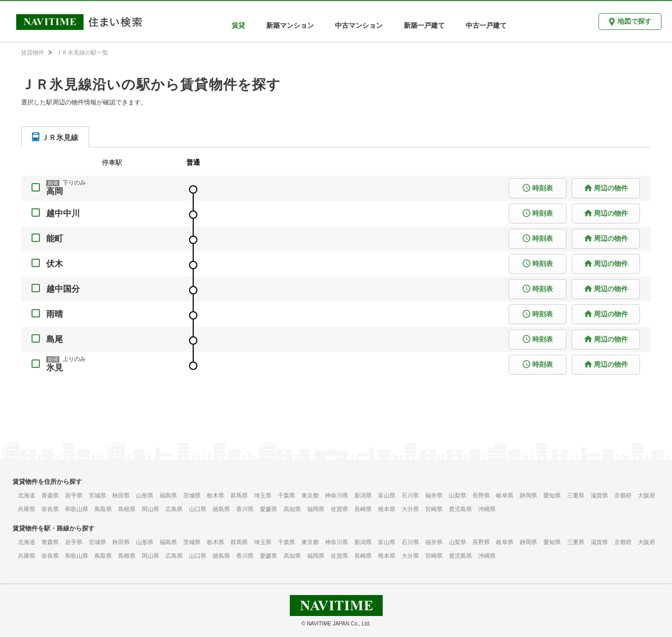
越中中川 (63, 213)
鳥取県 (103, 509)
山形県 (145, 495)
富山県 (387, 495)
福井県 (434, 495)
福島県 (168, 495)
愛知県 (552, 495)
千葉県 (286, 495)
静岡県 (528, 495)
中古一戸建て (486, 25)
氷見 (55, 368)
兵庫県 (27, 509)
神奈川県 (337, 495)
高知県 (292, 509)
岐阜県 (505, 495)
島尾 (55, 339)
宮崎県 (434, 509)
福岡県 (316, 509)
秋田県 (121, 495)
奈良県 (50, 509)
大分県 (410, 509)
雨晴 (55, 314)
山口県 (198, 509)
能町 (55, 238)
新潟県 (363, 495)
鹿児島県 (460, 509)
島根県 (127, 509)
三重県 (576, 495)
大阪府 (647, 495)
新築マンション (290, 25)
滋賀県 (599, 495)
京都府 (623, 495)
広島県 (174, 509)
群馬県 (239, 495)
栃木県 (216, 495)
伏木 (55, 264)
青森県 (50, 495)
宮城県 (97, 495)
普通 (193, 162)
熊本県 (387, 509)
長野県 (481, 495)
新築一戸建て (424, 25)
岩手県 (74, 495)
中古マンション (359, 25)
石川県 (410, 495)
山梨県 (458, 495)
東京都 (310, 495)
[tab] (55, 137)
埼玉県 (263, 495)
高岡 (55, 191)
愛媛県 (269, 509)
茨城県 (192, 495)
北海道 (27, 495)
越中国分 (63, 289)
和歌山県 (77, 509)
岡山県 (150, 509)
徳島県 (221, 509)
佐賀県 (339, 509)
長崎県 (363, 509)
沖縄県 (487, 509)
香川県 (245, 509)
